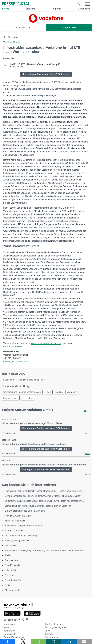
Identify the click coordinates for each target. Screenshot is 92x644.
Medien (59, 392)
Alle (87, 411)
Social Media (51, 637)
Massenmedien (11, 398)
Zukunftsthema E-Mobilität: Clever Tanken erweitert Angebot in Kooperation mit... (44, 501)
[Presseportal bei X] (22, 620)
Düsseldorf (9, 380)
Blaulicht (30, 9)
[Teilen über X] (23, 641)
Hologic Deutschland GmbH (19, 516)
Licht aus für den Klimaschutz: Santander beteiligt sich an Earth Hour (39, 506)
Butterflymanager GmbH (17, 541)
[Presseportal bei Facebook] (18, 620)
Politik (8, 555)
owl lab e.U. (11, 546)
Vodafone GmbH (11, 42)
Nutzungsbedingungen (56, 627)
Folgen (69, 28)
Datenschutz (10, 634)
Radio (48, 392)
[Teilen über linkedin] (69, 641)
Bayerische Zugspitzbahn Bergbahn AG (24, 526)
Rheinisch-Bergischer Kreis (31, 380)
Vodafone (71, 392)
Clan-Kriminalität (13, 565)
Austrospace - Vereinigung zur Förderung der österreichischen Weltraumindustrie (45, 550)
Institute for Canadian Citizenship (21, 536)
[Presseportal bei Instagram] (26, 619)
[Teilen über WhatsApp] (38, 641)
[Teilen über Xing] (54, 641)
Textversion (9, 631)
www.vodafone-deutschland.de (46, 343)
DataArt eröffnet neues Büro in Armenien (25, 511)
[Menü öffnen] (87, 4)
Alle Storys (23, 28)
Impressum (9, 624)
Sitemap (49, 634)
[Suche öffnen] (79, 4)
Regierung (10, 575)
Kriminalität (10, 570)
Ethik (7, 585)
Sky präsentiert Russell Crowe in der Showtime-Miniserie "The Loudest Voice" (43, 496)
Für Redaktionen (53, 624)
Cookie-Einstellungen (14, 637)
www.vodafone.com (13, 347)
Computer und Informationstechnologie (22, 392)
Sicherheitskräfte (13, 580)
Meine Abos (84, 9)
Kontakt (7, 627)
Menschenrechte (13, 590)
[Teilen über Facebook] (8, 641)
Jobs (47, 631)
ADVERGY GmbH (14, 531)
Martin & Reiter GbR (15, 521)
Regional (56, 9)
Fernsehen (28, 398)
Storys (6, 9)
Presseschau (11, 560)
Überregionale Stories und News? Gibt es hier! (46, 74)
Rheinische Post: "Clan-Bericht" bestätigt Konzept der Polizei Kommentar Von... (44, 491)
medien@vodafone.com (15, 361)
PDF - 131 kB (35, 66)
